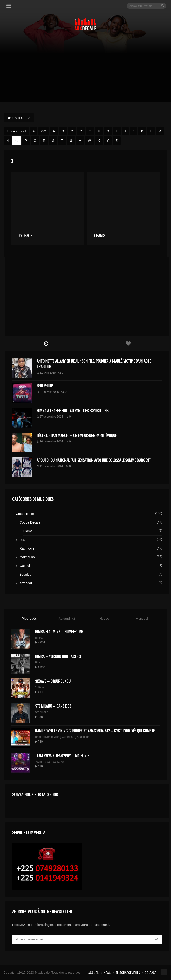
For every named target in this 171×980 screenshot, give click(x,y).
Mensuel (142, 619)
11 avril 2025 (46, 373)
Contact (151, 972)
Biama (28, 531)
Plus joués (29, 619)
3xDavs (40, 687)
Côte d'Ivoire (25, 514)
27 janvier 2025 (48, 392)
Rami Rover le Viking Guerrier (54, 737)
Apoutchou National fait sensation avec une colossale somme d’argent (94, 460)
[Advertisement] (85, 69)
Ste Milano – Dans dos (53, 706)
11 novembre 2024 (50, 466)
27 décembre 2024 (50, 417)
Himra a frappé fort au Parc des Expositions (73, 411)
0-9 (44, 131)
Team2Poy (58, 762)
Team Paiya (42, 762)
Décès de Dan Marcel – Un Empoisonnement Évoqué (77, 435)
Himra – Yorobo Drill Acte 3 (58, 656)
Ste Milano (42, 712)
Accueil (94, 972)
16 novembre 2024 (50, 441)
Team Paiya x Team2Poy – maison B (62, 756)
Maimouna (27, 557)
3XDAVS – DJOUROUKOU (53, 681)
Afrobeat (26, 583)
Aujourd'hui (67, 619)
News (107, 972)
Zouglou (26, 574)
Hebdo (104, 619)
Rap (23, 540)
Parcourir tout (16, 131)
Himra (39, 638)
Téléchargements (128, 972)
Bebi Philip (45, 386)
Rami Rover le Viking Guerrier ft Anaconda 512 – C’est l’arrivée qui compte (95, 731)
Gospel (25, 566)
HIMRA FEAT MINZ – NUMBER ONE (59, 632)
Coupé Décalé (30, 522)
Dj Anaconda (82, 737)
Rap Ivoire (27, 548)
